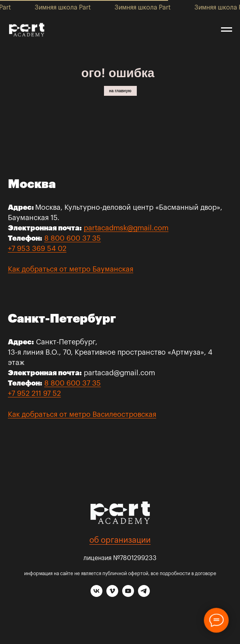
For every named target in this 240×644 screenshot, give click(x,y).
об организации (120, 540)
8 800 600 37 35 (73, 238)
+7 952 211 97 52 (34, 393)
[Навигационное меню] (227, 30)
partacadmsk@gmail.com (126, 228)
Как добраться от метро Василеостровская (82, 414)
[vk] (96, 595)
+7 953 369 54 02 (37, 249)
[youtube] (128, 595)
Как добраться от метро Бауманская (71, 269)
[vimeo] (112, 595)
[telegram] (144, 595)
